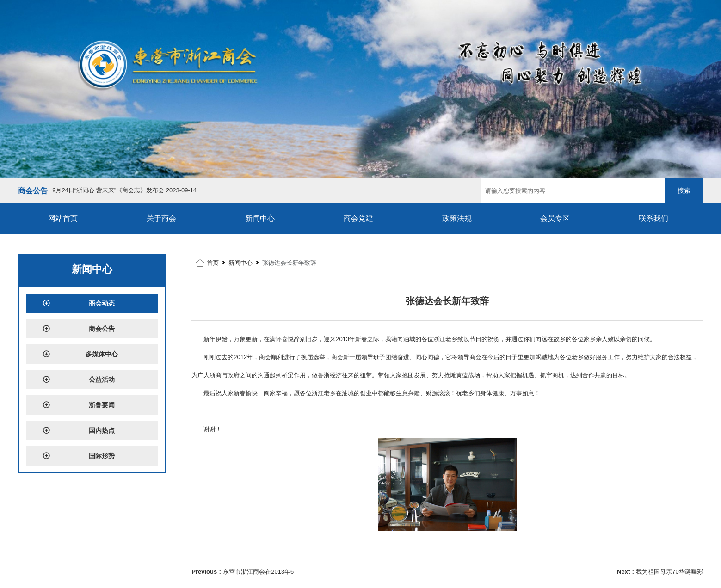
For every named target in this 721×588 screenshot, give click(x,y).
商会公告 (79, 329)
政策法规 (457, 218)
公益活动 (79, 380)
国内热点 (79, 430)
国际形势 (79, 456)
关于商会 (161, 218)
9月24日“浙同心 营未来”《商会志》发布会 (124, 190)
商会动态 (79, 303)
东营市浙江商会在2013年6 (258, 572)
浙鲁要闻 (79, 405)
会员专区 (555, 218)
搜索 (684, 190)
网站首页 (63, 218)
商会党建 (358, 218)
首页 (213, 263)
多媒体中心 (80, 354)
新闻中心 (260, 218)
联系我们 (653, 218)
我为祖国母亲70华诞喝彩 (669, 572)
